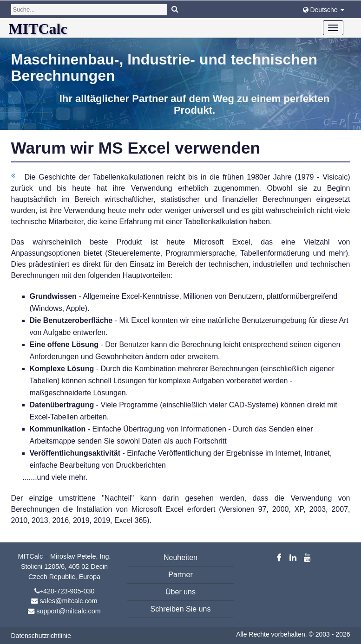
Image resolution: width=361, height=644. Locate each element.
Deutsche (324, 10)
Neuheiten (180, 557)
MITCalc (38, 29)
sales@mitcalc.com (68, 601)
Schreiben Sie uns (181, 609)
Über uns (180, 592)
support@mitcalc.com (69, 611)
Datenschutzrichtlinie (41, 636)
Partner (180, 575)
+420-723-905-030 (67, 591)
